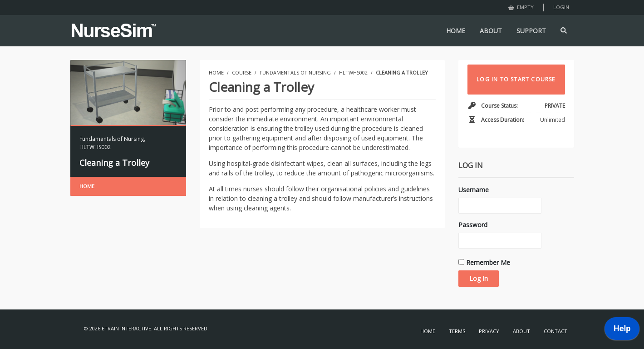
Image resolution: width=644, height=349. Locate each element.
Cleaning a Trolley (114, 163)
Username (474, 190)
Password (473, 225)
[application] (622, 331)
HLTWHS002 (95, 147)
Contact (556, 331)
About (521, 331)
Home (87, 186)
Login (561, 7)
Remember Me (484, 262)
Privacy (489, 331)
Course (242, 72)
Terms (457, 331)
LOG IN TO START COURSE (516, 79)
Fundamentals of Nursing (112, 139)
